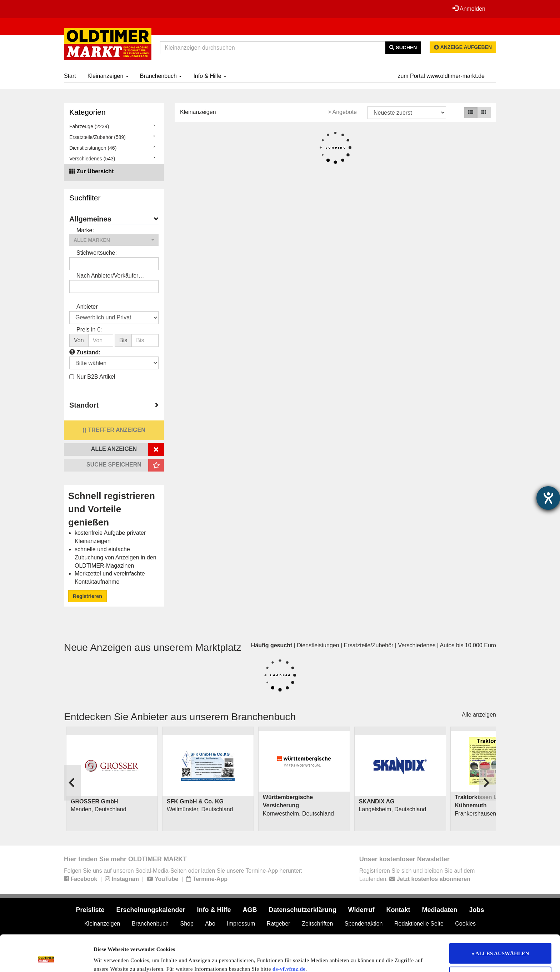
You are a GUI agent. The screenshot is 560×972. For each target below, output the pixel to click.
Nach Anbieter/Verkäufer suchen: (107, 276)
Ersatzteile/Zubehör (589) (97, 137)
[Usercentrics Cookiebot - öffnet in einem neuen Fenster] (46, 958)
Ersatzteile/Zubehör (369, 645)
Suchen (403, 48)
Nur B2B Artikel (92, 377)
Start (70, 76)
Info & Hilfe (210, 76)
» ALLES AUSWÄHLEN (501, 919)
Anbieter (87, 307)
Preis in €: (89, 330)
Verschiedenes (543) (92, 159)
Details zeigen (369, 958)
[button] (114, 240)
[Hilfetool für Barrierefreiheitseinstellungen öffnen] (548, 498)
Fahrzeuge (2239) (89, 126)
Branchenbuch (161, 76)
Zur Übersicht (95, 171)
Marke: (85, 230)
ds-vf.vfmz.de (289, 935)
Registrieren (87, 596)
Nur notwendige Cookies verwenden (501, 943)
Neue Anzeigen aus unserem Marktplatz (153, 647)
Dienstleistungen (318, 645)
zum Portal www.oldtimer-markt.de (441, 76)
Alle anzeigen (479, 715)
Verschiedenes (417, 645)
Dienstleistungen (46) (93, 148)
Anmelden (469, 9)
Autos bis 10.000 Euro (468, 645)
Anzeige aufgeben (463, 47)
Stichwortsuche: (97, 253)
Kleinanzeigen (108, 76)
